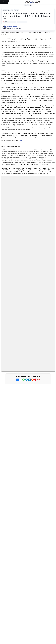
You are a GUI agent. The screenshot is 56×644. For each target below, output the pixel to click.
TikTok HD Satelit (28, 571)
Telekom (32, 594)
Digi (12, 10)
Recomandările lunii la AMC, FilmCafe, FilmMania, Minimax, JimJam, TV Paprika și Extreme (25, 320)
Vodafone (38, 594)
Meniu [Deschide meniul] (4, 2)
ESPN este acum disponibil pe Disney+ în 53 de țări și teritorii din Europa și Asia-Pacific (25, 366)
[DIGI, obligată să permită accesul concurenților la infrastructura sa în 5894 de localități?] (50, 288)
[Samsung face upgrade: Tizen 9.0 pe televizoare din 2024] (50, 357)
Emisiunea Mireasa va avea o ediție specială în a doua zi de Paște (25, 343)
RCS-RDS (17, 10)
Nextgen (20, 594)
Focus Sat (14, 594)
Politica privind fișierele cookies (28, 607)
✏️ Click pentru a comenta (9, 22)
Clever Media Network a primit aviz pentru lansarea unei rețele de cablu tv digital (24, 332)
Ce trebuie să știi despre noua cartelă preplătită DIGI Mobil (25, 296)
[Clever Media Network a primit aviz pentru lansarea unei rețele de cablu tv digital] (50, 334)
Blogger (40, 614)
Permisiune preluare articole (28, 603)
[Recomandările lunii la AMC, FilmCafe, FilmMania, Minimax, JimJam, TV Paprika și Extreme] (50, 323)
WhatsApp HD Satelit (28, 562)
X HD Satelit (28, 575)
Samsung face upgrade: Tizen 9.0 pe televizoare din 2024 (24, 354)
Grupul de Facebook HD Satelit (28, 558)
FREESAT (8, 594)
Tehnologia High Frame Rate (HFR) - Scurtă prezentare (23, 273)
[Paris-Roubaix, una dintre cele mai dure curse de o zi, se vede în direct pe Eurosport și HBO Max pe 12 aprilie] (28, 439)
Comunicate (6, 10)
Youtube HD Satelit (28, 567)
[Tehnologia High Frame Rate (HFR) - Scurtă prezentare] (50, 277)
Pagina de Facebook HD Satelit (28, 554)
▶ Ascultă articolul (22, 22)
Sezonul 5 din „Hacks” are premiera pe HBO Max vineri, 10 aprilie (25, 457)
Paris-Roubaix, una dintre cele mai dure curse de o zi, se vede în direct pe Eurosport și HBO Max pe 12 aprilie (27, 422)
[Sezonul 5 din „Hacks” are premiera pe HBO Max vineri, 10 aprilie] (28, 474)
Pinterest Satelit (28, 580)
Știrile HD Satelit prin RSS (28, 584)
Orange (26, 594)
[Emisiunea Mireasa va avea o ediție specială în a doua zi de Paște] (50, 346)
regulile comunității (25, 222)
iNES (43, 594)
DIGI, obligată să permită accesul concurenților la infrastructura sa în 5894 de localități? (22, 286)
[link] (28, 265)
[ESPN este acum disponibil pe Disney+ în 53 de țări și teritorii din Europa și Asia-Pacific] (50, 369)
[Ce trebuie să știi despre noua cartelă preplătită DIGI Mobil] (50, 300)
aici (21, 141)
